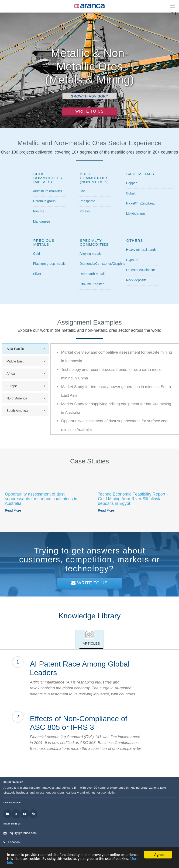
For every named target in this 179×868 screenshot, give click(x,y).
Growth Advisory (89, 96)
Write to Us (89, 111)
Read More (13, 510)
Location (14, 842)
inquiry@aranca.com (23, 833)
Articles (91, 643)
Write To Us (89, 583)
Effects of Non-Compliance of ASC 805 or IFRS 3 (79, 723)
